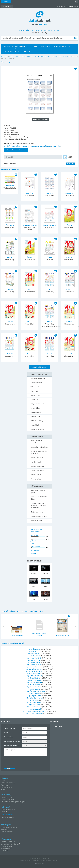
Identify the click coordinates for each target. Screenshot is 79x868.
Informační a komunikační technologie (39, 452)
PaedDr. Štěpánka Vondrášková (35, 691)
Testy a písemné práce (38, 404)
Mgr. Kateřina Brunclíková (34, 667)
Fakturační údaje (7, 787)
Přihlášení (6, 2)
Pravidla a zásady (7, 832)
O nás (3, 781)
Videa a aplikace (36, 387)
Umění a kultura (36, 479)
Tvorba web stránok (26, 860)
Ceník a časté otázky (8, 800)
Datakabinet (4, 57)
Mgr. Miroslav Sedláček (34, 682)
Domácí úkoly (35, 425)
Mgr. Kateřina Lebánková (35, 714)
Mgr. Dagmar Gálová (35, 696)
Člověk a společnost (37, 466)
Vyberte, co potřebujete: (11, 745)
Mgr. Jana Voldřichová (35, 707)
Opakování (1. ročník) (30, 225)
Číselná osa (10, 186)
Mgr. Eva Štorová (34, 654)
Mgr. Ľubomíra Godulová (35, 698)
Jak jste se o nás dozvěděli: (13, 741)
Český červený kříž (7, 810)
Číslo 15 (30, 354)
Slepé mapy (34, 391)
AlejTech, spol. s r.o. (53, 860)
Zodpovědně (5, 848)
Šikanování (5, 829)
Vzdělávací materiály (8, 783)
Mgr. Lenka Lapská (34, 649)
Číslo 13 (30, 322)
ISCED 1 (29, 57)
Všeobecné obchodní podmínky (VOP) (14, 802)
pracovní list (56, 146)
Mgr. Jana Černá (35, 689)
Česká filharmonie (7, 815)
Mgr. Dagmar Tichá (34, 660)
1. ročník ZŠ (36, 57)
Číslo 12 (69, 290)
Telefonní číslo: (9, 737)
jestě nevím (34, 541)
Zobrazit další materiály (39, 367)
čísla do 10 (25, 146)
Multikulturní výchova (37, 512)
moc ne (32, 544)
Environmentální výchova (39, 516)
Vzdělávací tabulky (37, 383)
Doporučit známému (40, 119)
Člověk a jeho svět (37, 458)
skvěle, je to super (35, 535)
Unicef (3, 812)
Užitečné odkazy (7, 797)
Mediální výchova (36, 520)
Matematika (44, 57)
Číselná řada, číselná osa (70, 57)
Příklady (4, 851)
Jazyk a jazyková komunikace (36, 442)
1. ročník (7, 146)
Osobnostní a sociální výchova (38, 492)
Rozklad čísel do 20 (49, 225)
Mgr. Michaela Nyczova (35, 702)
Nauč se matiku (6, 846)
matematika (35, 146)
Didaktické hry (35, 395)
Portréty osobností (37, 417)
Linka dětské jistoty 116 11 (10, 844)
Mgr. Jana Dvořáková (34, 674)
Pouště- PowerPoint (17, 636)
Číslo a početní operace (55, 57)
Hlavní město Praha (62, 636)
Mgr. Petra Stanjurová (34, 678)
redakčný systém (38, 860)
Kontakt (4, 789)
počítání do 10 (45, 146)
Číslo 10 (69, 257)
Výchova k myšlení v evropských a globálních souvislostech (38, 506)
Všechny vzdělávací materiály (17, 57)
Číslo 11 (30, 290)
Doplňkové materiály (37, 429)
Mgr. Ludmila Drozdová (34, 665)
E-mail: (6, 733)
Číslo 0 (69, 225)
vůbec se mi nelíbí (35, 546)
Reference (4, 785)
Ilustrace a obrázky (37, 421)
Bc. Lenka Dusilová (34, 656)
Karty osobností (36, 412)
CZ (76, 2)
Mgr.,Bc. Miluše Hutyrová (34, 669)
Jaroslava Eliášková (34, 680)
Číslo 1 (30, 257)
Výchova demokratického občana (39, 498)
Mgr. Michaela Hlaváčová (34, 671)
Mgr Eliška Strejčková (34, 687)
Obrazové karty (36, 408)
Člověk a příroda (36, 462)
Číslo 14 (69, 322)
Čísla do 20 (69, 193)
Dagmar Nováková (35, 709)
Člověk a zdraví (36, 475)
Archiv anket (34, 553)
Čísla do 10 (9, 157)
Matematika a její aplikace (39, 447)
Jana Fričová (35, 700)
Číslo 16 (69, 354)
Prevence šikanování (8, 842)
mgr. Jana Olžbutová (34, 658)
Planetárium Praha (7, 817)
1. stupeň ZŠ (16, 146)
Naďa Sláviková (35, 694)
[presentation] (20, 761)
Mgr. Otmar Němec (34, 662)
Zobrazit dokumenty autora (16, 150)
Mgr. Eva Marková (34, 685)
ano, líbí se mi (34, 538)
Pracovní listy (35, 400)
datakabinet (58, 726)
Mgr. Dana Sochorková (34, 676)
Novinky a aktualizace (38, 378)
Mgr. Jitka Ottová (35, 705)
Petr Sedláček (34, 651)
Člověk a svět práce (37, 471)
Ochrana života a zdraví (9, 827)
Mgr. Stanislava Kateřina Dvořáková (35, 711)
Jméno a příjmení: (10, 729)
